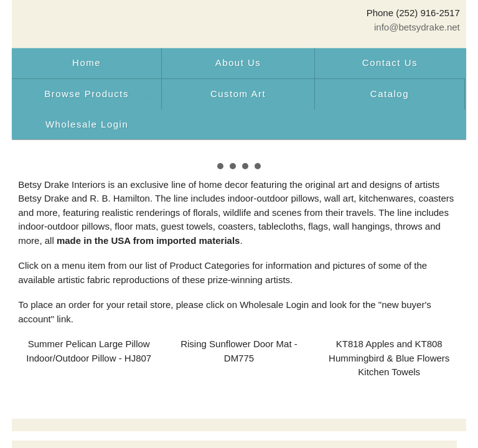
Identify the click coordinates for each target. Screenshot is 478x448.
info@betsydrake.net (417, 27)
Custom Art (238, 94)
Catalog (390, 94)
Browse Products (87, 94)
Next (444, 158)
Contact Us (390, 63)
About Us (238, 63)
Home (87, 63)
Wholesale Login (87, 124)
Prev (34, 158)
